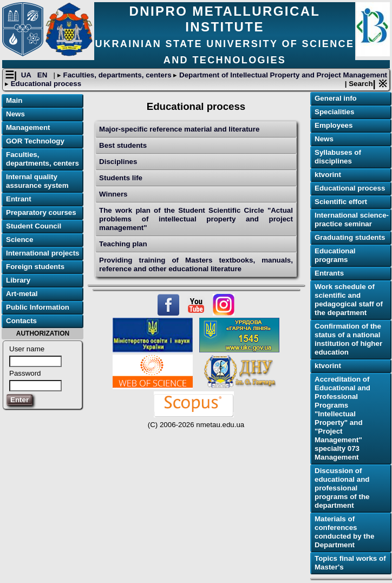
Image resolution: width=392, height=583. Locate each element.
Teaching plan (123, 244)
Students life (121, 178)
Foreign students (35, 267)
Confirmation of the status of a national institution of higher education (348, 339)
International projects (43, 253)
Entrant (19, 199)
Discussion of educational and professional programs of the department (342, 488)
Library (18, 280)
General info (336, 98)
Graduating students (350, 237)
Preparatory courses (41, 212)
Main (14, 100)
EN (43, 75)
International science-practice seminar (352, 220)
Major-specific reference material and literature (179, 129)
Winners (113, 194)
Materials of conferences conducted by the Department (344, 532)
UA (27, 75)
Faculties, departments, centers (117, 75)
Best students (123, 145)
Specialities (334, 112)
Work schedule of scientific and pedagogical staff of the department (349, 300)
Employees (334, 125)
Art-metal (22, 294)
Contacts (21, 321)
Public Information (38, 307)
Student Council (34, 226)
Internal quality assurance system (37, 181)
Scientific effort (341, 202)
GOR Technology (35, 141)
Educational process (45, 84)
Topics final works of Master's (350, 563)
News (15, 114)
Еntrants (329, 273)
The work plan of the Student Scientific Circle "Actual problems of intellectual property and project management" (196, 219)
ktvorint (328, 175)
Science (19, 240)
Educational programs (335, 255)
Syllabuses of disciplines (338, 157)
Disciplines (118, 162)
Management (28, 127)
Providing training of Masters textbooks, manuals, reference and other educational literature (196, 264)
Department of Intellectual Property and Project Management (282, 75)
